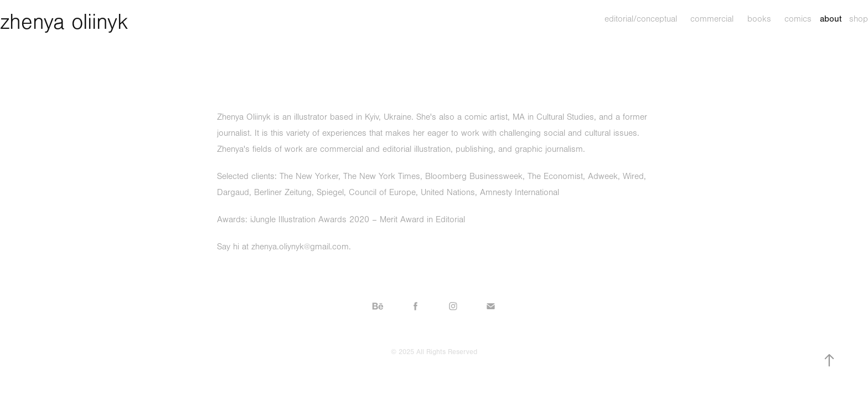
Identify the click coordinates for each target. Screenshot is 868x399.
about (831, 19)
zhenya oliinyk (64, 22)
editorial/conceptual (641, 19)
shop (859, 19)
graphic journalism (549, 149)
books (759, 19)
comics (798, 19)
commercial (712, 19)
